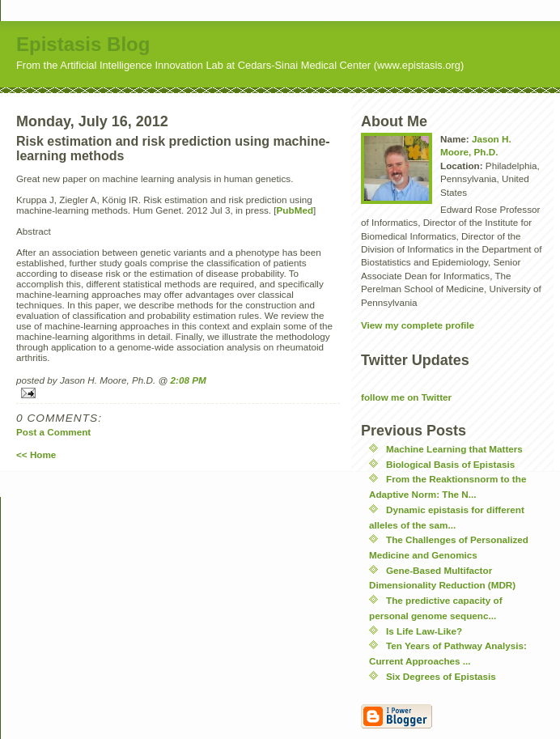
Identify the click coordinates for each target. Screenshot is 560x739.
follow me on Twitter (406, 397)
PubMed (295, 210)
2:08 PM (189, 380)
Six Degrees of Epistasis (441, 676)
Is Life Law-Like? (424, 631)
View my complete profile (418, 325)
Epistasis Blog (83, 44)
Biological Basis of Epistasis (450, 464)
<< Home (36, 454)
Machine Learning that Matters (454, 449)
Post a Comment (53, 432)
